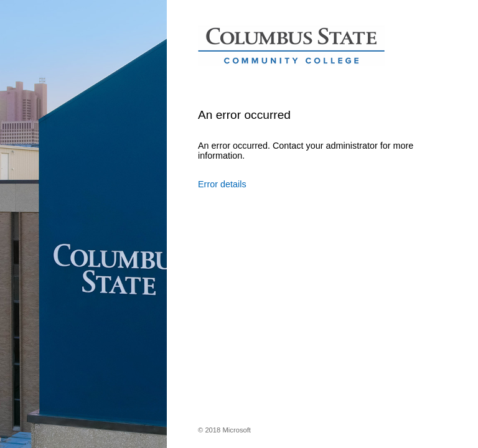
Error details (222, 184)
